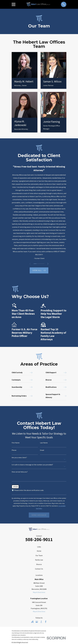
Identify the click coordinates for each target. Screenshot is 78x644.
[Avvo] (32, 622)
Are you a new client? (19, 458)
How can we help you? (20, 472)
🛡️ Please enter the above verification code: (28, 490)
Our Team (39, 555)
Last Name (44, 443)
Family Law (39, 560)
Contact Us (39, 569)
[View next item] (48, 264)
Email (42, 450)
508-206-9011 (39, 539)
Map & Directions (39, 592)
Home (39, 551)
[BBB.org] (41, 622)
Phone (14, 450)
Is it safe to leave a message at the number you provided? (32, 465)
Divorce (39, 564)
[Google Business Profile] (37, 622)
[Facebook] (46, 622)
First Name (16, 443)
